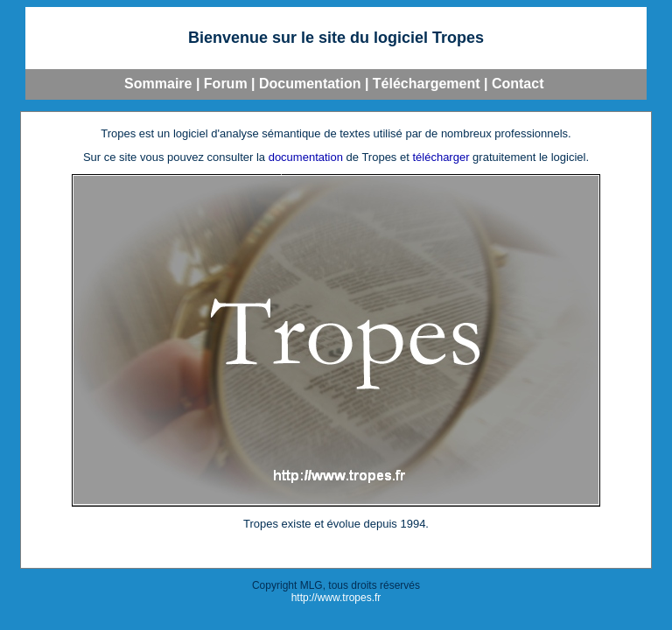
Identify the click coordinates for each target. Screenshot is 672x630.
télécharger (441, 157)
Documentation (310, 84)
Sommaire (158, 84)
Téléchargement (427, 84)
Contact (518, 84)
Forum (226, 84)
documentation (306, 157)
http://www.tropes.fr (336, 598)
